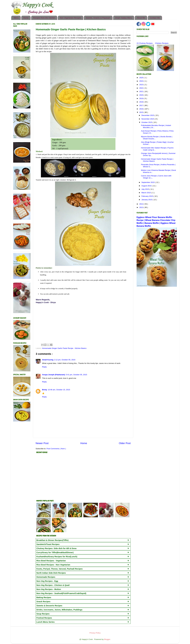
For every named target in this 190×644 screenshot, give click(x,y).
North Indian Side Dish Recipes (51, 573)
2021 (142, 91)
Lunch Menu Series (46, 622)
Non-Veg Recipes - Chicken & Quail (53, 585)
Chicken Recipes (162, 43)
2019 (142, 98)
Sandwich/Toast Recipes (48, 544)
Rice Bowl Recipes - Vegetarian (51, 561)
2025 (142, 78)
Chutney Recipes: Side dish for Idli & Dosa (56, 548)
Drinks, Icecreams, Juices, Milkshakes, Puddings (59, 610)
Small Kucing (48, 360)
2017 (142, 105)
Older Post (125, 443)
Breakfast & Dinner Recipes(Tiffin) (52, 540)
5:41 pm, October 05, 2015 (76, 375)
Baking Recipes (44, 597)
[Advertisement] (83, 323)
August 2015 (147, 186)
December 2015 (148, 115)
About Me (141, 18)
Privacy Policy (95, 633)
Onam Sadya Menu (124, 18)
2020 (142, 95)
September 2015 (148, 182)
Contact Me (155, 18)
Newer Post (42, 443)
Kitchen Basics (81, 348)
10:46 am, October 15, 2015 (59, 390)
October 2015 (147, 122)
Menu (16, 18)
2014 (142, 204)
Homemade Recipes (46, 577)
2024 (142, 81)
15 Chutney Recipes (145, 43)
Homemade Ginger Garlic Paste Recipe (58, 348)
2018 (142, 102)
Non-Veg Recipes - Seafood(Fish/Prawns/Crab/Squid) (61, 593)
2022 (142, 88)
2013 (142, 207)
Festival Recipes (44, 618)
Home (26, 18)
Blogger (107, 639)
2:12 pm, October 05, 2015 (65, 360)
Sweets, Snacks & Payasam (98, 18)
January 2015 (147, 200)
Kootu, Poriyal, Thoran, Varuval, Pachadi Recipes (60, 569)
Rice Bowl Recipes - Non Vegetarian (53, 565)
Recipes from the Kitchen (44, 18)
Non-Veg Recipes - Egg (47, 581)
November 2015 (148, 119)
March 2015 (146, 193)
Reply (44, 367)
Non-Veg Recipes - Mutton (49, 589)
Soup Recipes (43, 614)
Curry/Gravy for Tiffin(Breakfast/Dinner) (55, 552)
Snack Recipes (43, 601)
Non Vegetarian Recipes (70, 18)
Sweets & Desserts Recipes (49, 606)
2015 (142, 112)
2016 (142, 109)
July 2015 (146, 189)
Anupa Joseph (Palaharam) (54, 375)
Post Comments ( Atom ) (56, 449)
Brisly (45, 390)
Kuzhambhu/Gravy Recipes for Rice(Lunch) (57, 556)
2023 (142, 85)
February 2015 (148, 196)
